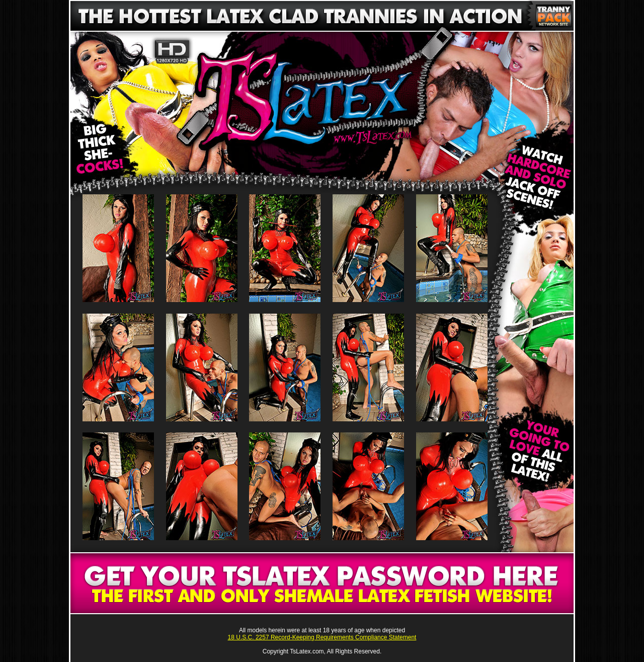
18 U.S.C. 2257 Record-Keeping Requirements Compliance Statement (322, 637)
